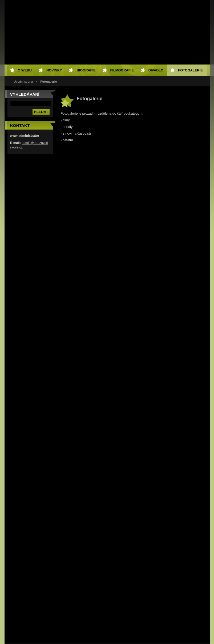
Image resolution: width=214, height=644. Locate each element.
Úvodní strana (23, 82)
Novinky (54, 70)
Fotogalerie (190, 70)
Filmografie (122, 70)
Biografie (86, 70)
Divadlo (156, 70)
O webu (25, 70)
